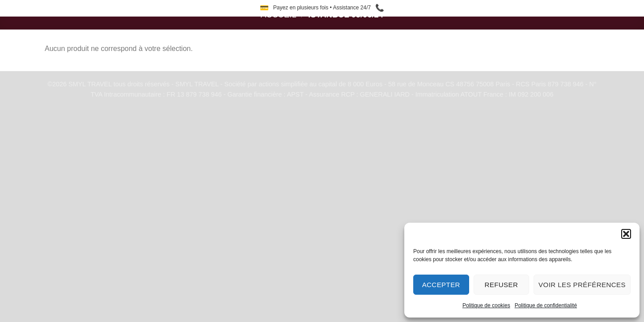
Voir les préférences (582, 285)
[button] (626, 234)
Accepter (441, 285)
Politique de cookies (486, 305)
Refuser (501, 285)
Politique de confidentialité (546, 305)
